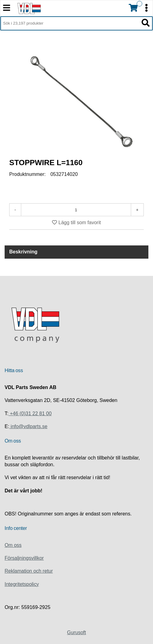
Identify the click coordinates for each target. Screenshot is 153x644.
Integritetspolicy (22, 584)
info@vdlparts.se (28, 426)
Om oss (13, 545)
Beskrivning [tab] (23, 252)
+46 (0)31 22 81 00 (30, 413)
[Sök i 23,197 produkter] (70, 23)
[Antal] (76, 210)
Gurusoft (76, 632)
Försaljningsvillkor (24, 558)
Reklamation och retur (29, 571)
